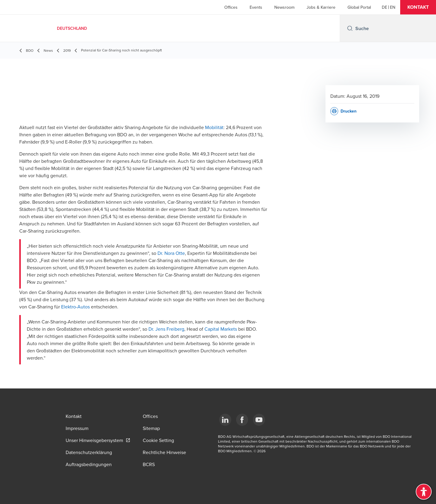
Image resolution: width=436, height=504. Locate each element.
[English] (393, 7)
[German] (385, 7)
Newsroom (284, 7)
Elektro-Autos (75, 307)
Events (256, 7)
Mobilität (214, 127)
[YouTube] (259, 420)
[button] (418, 7)
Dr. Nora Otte (171, 253)
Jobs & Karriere (321, 7)
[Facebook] (242, 420)
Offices (231, 7)
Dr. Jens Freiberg (166, 329)
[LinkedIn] (225, 420)
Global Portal (359, 7)
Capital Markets (221, 329)
